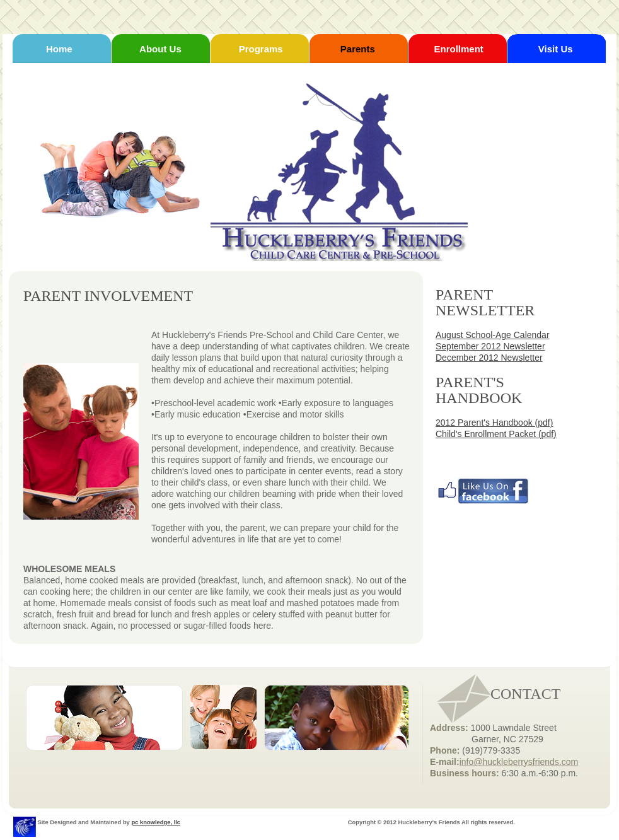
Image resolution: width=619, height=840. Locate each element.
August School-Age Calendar (493, 335)
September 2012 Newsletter (490, 346)
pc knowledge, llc (156, 822)
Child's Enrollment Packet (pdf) (496, 434)
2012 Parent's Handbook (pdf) (494, 423)
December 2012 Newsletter (489, 358)
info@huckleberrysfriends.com (519, 762)
